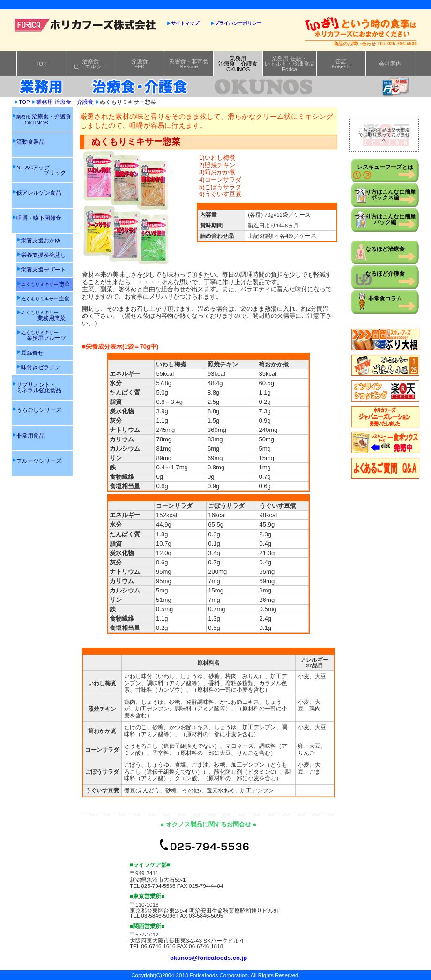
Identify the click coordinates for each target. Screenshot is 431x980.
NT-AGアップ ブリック (41, 170)
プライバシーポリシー (238, 23)
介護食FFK (140, 64)
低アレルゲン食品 (39, 193)
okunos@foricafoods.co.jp (208, 958)
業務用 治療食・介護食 (65, 102)
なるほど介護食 (385, 274)
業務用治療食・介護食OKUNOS (238, 64)
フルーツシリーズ (39, 461)
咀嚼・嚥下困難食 (39, 218)
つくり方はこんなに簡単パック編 (385, 219)
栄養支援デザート (44, 269)
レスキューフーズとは (385, 167)
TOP (41, 63)
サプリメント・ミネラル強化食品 (39, 387)
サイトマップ (185, 23)
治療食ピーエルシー (90, 64)
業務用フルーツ (44, 335)
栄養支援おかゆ (41, 240)
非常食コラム (385, 298)
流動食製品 (30, 142)
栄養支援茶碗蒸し (44, 255)
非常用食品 (30, 435)
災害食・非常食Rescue (189, 64)
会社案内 (390, 63)
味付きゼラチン (41, 367)
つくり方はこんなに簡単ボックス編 (385, 194)
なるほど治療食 (385, 249)
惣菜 (45, 284)
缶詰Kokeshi (341, 64)
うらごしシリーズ (39, 410)
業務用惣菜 (43, 315)
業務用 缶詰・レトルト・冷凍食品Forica (290, 64)
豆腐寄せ (32, 353)
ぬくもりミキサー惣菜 (128, 102)
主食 (45, 298)
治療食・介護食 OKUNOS (44, 119)
